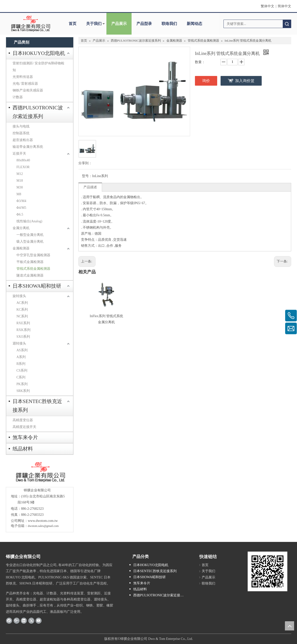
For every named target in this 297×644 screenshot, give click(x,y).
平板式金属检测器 (30, 262)
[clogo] (31, 24)
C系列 (21, 377)
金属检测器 (21, 248)
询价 (206, 81)
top (290, 626)
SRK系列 (23, 391)
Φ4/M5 (21, 208)
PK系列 (22, 384)
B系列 (21, 364)
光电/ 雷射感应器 (25, 84)
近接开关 (19, 154)
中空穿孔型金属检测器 (33, 255)
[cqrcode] (267, 571)
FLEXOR (23, 167)
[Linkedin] (24, 621)
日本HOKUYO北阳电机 (39, 53)
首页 (73, 24)
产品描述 (90, 187)
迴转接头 (19, 343)
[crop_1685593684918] (40, 472)
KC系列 (22, 310)
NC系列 (22, 316)
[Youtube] (39, 621)
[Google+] (17, 621)
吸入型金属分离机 (30, 242)
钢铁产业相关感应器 (28, 90)
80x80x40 (23, 160)
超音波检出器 (23, 140)
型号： (87, 176)
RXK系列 (23, 330)
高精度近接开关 (24, 427)
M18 (20, 181)
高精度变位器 (23, 420)
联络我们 (169, 24)
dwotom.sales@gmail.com (43, 526)
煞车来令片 (25, 437)
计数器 (18, 97)
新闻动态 (194, 24)
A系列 (21, 357)
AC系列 (22, 303)
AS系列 (22, 350)
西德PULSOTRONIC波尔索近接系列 (38, 112)
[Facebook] (9, 621)
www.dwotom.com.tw (43, 521)
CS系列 (22, 371)
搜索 (287, 24)
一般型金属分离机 (30, 235)
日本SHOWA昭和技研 (37, 286)
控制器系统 (21, 133)
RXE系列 (23, 323)
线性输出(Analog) (29, 221)
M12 (20, 174)
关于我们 (94, 24)
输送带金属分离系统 (28, 147)
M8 (19, 194)
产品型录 (144, 24)
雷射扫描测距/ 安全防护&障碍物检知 (38, 67)
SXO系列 (23, 337)
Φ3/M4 (21, 201)
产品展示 (119, 24)
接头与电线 (21, 126)
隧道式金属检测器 (30, 275)
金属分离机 (21, 228)
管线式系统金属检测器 (33, 269)
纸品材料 (23, 449)
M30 (20, 187)
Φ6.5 (20, 214)
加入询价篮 (245, 81)
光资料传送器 (23, 77)
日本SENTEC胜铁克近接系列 (37, 406)
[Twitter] (31, 621)
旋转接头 (19, 296)
